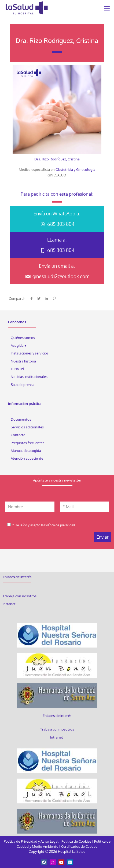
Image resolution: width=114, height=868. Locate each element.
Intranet (10, 604)
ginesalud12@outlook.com (57, 276)
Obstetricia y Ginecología (75, 169)
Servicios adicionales (27, 427)
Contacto (18, 435)
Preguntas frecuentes (27, 443)
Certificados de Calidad (79, 846)
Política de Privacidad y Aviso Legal (32, 841)
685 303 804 (57, 224)
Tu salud (17, 369)
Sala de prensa (23, 385)
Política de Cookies (76, 841)
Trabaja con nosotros (20, 596)
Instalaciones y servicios (30, 353)
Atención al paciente (27, 458)
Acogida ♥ (19, 345)
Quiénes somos (23, 338)
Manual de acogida (26, 451)
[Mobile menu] (107, 8)
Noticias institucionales (29, 377)
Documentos (21, 419)
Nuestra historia (23, 361)
